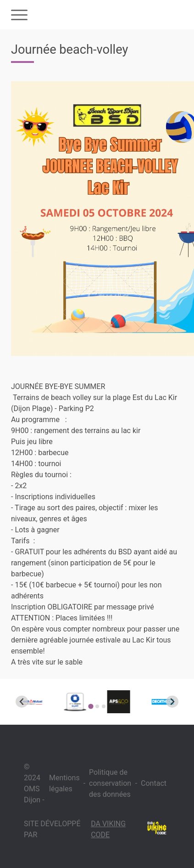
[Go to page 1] (91, 706)
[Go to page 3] (104, 706)
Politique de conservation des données (110, 783)
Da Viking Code (108, 829)
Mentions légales (64, 783)
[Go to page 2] (97, 706)
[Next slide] (172, 702)
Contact (154, 783)
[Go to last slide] (22, 702)
